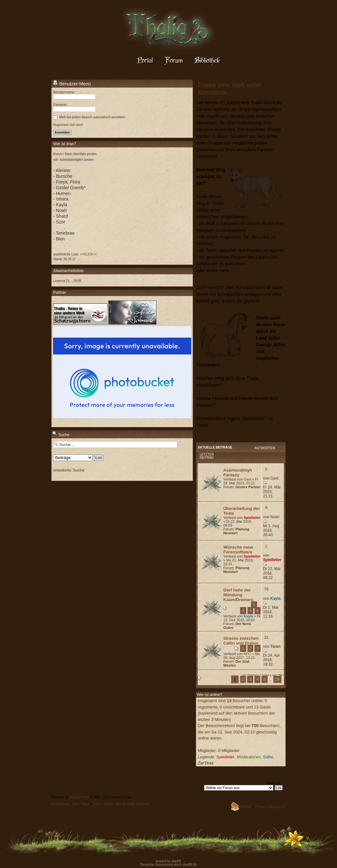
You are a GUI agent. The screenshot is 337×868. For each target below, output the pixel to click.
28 (277, 679)
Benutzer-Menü (72, 83)
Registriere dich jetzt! (68, 125)
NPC (247, 654)
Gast (247, 479)
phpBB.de (190, 865)
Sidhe (268, 757)
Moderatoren (249, 757)
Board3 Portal (79, 797)
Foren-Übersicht (270, 807)
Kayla (248, 616)
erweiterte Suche (69, 470)
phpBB (176, 861)
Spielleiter (252, 518)
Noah (275, 517)
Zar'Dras (205, 763)
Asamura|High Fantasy (237, 473)
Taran (276, 646)
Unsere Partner (248, 487)
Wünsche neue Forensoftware (238, 550)
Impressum (59, 804)
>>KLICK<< (88, 254)
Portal (245, 807)
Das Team (81, 804)
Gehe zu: (274, 783)
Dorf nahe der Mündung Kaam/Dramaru (238, 595)
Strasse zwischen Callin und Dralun (241, 641)
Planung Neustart (236, 531)
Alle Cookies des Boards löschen (121, 804)
